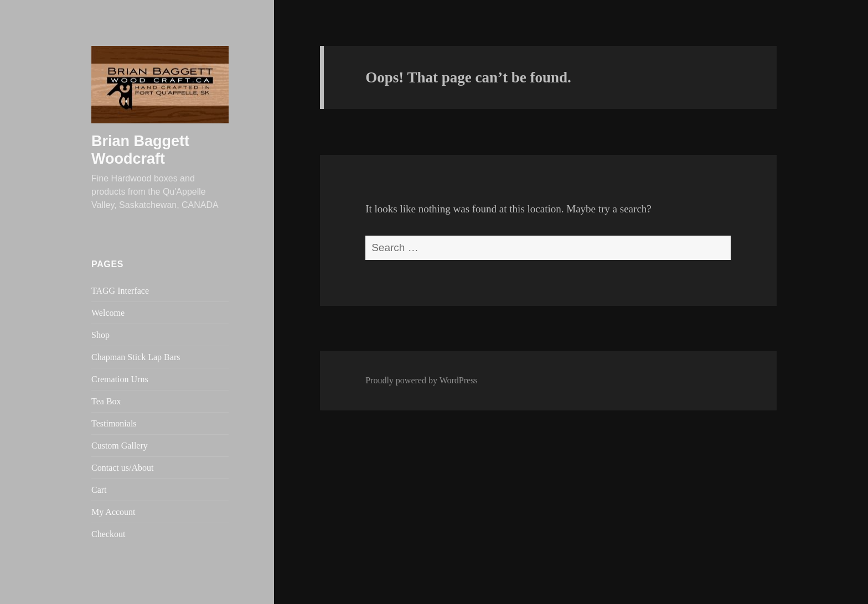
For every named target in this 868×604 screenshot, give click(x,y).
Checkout (108, 534)
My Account (113, 512)
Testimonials (114, 423)
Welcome (108, 313)
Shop (100, 335)
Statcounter (24, 595)
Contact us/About (122, 468)
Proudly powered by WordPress (421, 380)
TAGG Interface (120, 291)
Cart (99, 490)
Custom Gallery (120, 446)
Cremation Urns (120, 379)
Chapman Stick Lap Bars (136, 357)
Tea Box (106, 401)
